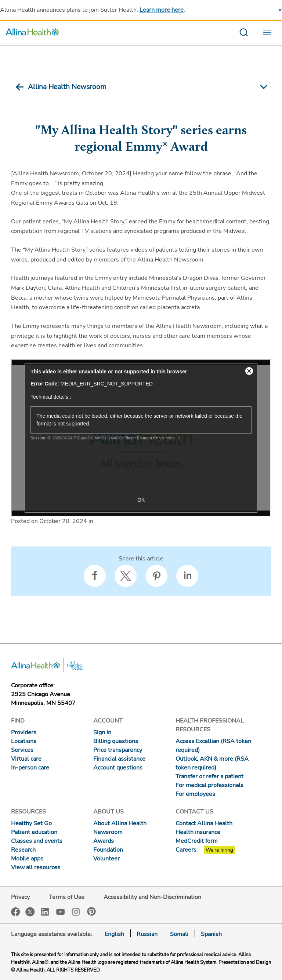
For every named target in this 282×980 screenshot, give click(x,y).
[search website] (244, 33)
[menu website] (269, 33)
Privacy (20, 897)
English (114, 934)
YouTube (61, 911)
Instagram (76, 911)
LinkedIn (45, 911)
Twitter (30, 912)
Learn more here (162, 10)
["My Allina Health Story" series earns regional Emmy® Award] (141, 438)
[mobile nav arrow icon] (263, 87)
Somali (179, 934)
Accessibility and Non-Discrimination (152, 897)
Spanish (211, 934)
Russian (147, 934)
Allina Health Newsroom (67, 87)
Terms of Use (67, 897)
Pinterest (91, 911)
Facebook (16, 912)
